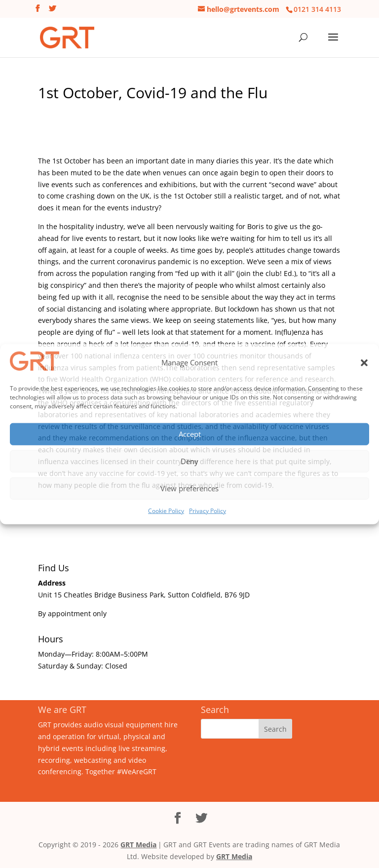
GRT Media (138, 845)
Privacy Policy (208, 510)
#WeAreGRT (137, 771)
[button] (364, 363)
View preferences (189, 488)
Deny (189, 461)
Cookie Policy (166, 510)
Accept (190, 434)
